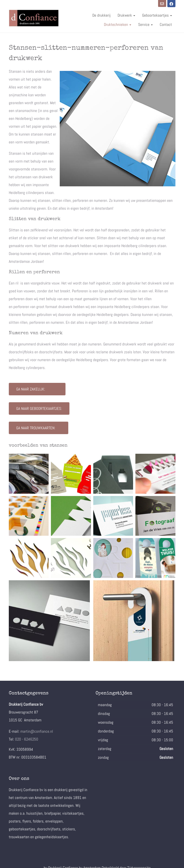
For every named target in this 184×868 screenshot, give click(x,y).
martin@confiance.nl (37, 731)
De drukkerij (101, 15)
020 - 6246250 (27, 739)
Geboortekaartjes (157, 15)
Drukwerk (126, 15)
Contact (166, 24)
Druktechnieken (118, 24)
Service (145, 24)
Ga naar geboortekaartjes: (39, 408)
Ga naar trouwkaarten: (39, 428)
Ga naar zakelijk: (37, 389)
